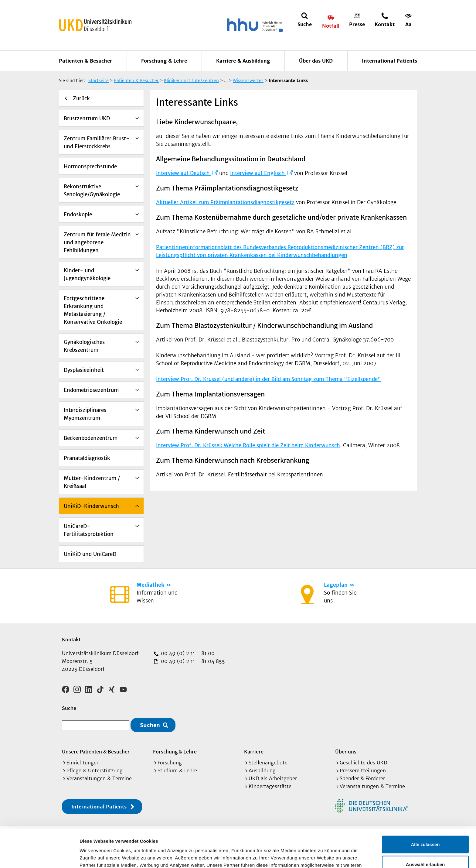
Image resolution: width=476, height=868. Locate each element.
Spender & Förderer (362, 778)
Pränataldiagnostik (87, 458)
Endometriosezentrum (91, 390)
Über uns (346, 751)
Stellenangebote (268, 763)
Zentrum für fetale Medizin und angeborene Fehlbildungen (97, 242)
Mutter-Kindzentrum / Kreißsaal (92, 482)
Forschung (170, 763)
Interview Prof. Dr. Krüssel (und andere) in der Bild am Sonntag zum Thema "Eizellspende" (269, 379)
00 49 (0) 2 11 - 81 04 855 (192, 661)
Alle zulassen (425, 808)
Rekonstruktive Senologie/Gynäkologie (92, 190)
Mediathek (150, 585)
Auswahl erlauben (425, 828)
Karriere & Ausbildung (243, 61)
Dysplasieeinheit (84, 370)
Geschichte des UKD (364, 763)
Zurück (81, 98)
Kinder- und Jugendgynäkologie (87, 274)
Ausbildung (262, 770)
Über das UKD (316, 61)
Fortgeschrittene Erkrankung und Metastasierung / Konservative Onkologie (93, 310)
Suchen (150, 725)
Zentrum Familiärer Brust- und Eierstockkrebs (97, 142)
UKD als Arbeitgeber (273, 778)
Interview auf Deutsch (184, 173)
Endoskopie (78, 214)
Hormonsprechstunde (90, 166)
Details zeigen (323, 856)
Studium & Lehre (177, 770)
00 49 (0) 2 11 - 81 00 (187, 653)
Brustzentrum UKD (87, 118)
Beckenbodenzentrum (91, 438)
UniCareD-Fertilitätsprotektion (89, 530)
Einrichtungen (83, 763)
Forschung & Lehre (164, 61)
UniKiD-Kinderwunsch (91, 506)
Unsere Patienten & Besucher (96, 751)
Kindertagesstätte (270, 786)
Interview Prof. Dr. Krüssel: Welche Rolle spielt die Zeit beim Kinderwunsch (248, 445)
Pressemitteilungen (363, 770)
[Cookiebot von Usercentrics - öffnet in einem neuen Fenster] (39, 856)
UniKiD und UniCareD (90, 554)
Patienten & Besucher (85, 61)
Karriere (254, 751)
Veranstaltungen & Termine (99, 778)
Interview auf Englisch (258, 173)
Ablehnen (425, 848)
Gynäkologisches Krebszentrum (84, 346)
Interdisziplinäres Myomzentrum (85, 414)
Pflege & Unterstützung (95, 770)
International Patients (389, 61)
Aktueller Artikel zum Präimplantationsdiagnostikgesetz (225, 202)
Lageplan (336, 585)
